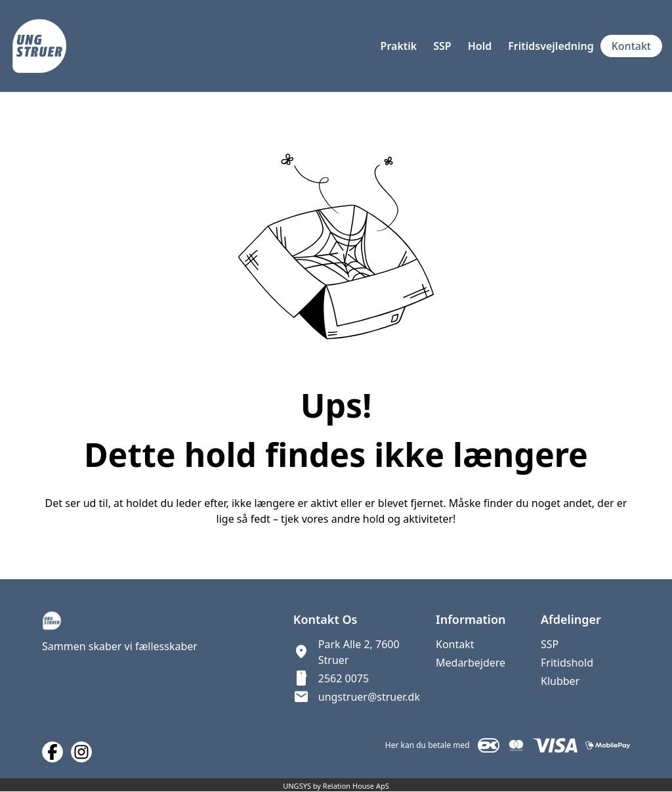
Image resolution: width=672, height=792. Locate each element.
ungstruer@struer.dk (369, 697)
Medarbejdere (471, 663)
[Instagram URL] (81, 752)
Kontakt (455, 644)
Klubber (560, 681)
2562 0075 (344, 678)
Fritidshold (567, 663)
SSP (550, 644)
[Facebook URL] (52, 752)
